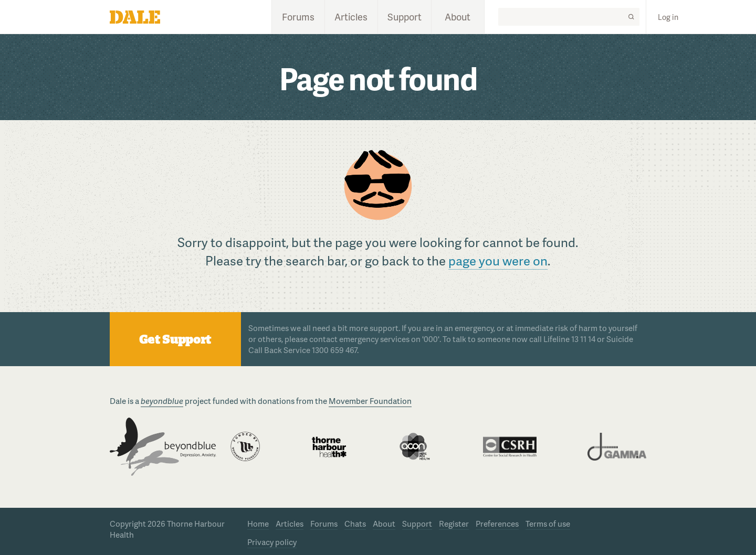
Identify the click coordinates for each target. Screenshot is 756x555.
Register (454, 524)
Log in (668, 17)
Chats (355, 524)
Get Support (175, 339)
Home (258, 524)
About (458, 17)
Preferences (497, 524)
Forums (298, 17)
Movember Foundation (370, 401)
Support (405, 17)
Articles (351, 17)
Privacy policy (272, 542)
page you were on (498, 260)
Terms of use (548, 524)
